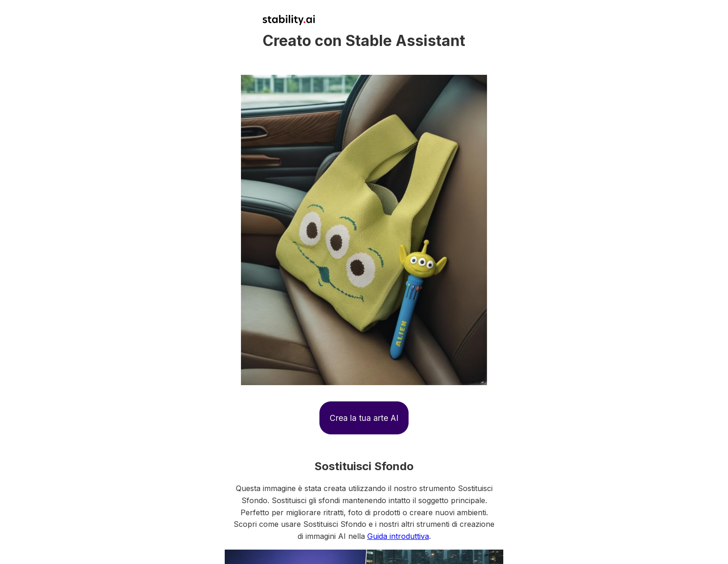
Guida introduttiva (398, 536)
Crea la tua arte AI (364, 418)
